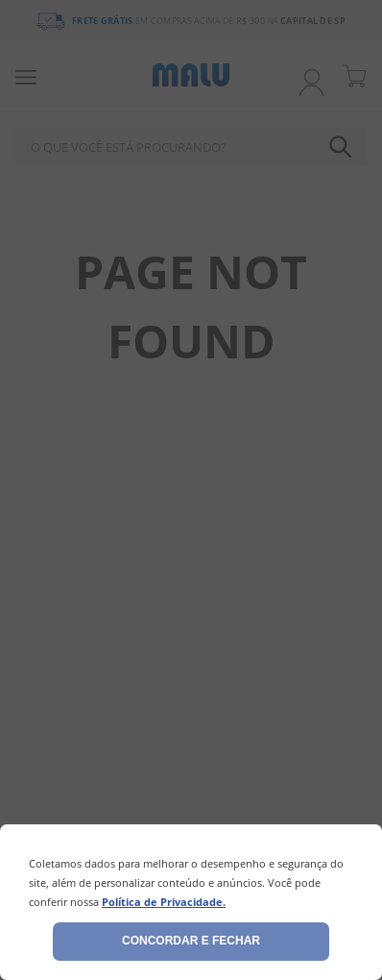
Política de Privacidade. (164, 902)
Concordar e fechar (191, 941)
